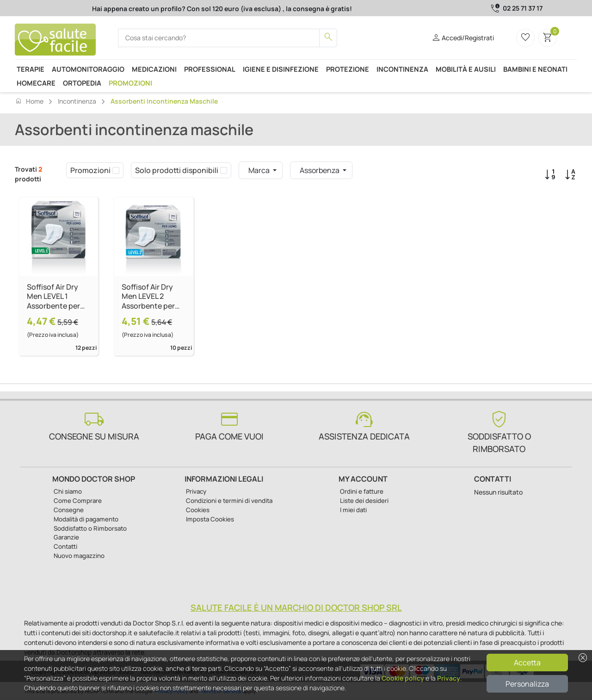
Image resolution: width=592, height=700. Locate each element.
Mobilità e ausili (466, 69)
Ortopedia (82, 83)
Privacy (449, 678)
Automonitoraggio (88, 69)
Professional (210, 69)
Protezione (348, 69)
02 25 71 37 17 (523, 8)
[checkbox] (116, 170)
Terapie (31, 69)
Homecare (36, 83)
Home (29, 101)
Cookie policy (403, 678)
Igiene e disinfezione (281, 69)
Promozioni (130, 83)
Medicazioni (154, 69)
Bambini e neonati (535, 69)
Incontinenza (402, 69)
